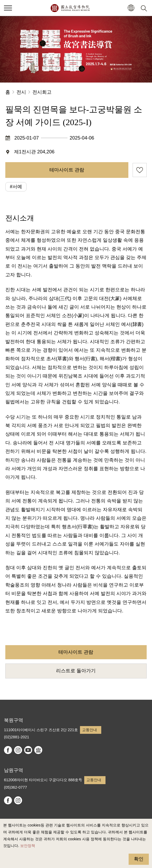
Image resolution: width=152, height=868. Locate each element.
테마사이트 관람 (67, 170)
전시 (21, 92)
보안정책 (28, 846)
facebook (8, 750)
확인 (139, 859)
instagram (18, 750)
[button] (131, 8)
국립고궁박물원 (70, 8)
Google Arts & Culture (38, 750)
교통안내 (90, 730)
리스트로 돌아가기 (76, 671)
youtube (28, 750)
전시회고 (42, 92)
